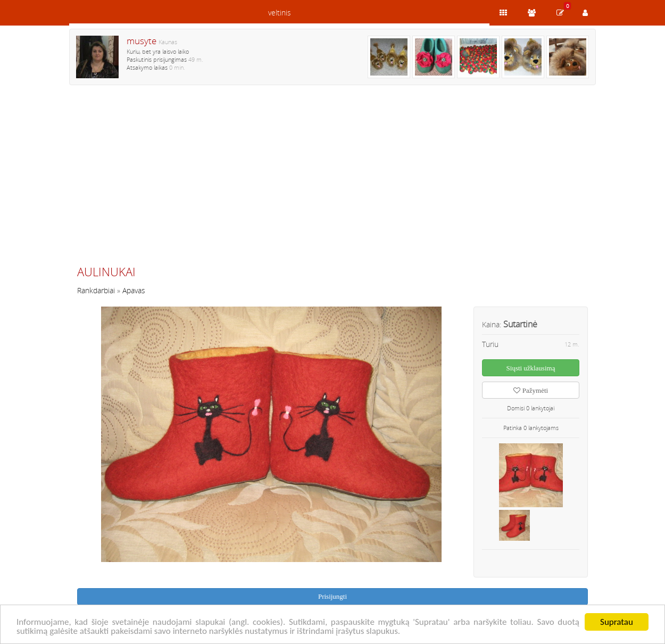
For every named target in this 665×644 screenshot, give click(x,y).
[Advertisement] (332, 179)
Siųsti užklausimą (531, 368)
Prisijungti (332, 596)
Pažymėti (531, 390)
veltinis (280, 13)
